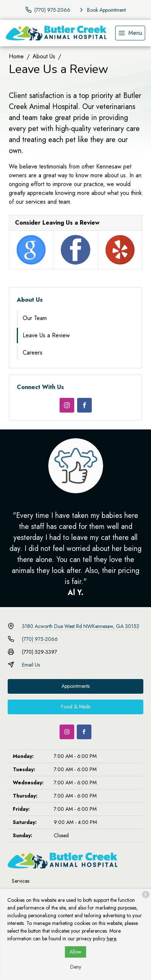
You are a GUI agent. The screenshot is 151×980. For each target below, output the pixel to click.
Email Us (31, 665)
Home (16, 56)
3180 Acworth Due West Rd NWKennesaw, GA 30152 (81, 626)
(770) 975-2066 (40, 639)
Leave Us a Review (46, 335)
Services (20, 881)
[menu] (130, 33)
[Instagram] (67, 405)
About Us (44, 56)
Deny (76, 967)
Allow (75, 952)
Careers (33, 353)
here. (112, 939)
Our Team (35, 318)
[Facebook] (84, 405)
